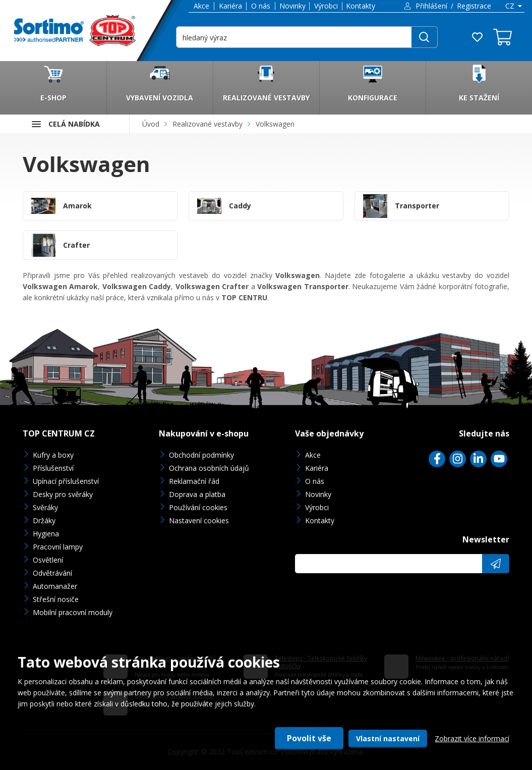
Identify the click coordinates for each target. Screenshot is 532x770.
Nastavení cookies (199, 520)
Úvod (151, 124)
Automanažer (55, 586)
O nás (261, 6)
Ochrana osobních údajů (209, 468)
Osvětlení (48, 560)
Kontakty (361, 6)
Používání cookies (198, 507)
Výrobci (326, 6)
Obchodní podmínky (201, 455)
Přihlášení (431, 6)
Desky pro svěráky (63, 494)
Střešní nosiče (56, 599)
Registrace (474, 6)
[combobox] (513, 6)
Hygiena (46, 534)
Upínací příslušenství (66, 481)
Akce (201, 6)
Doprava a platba (197, 494)
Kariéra (230, 6)
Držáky (44, 520)
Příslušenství (53, 468)
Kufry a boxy (53, 455)
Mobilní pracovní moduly (73, 612)
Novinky (292, 6)
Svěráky (45, 507)
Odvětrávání (52, 573)
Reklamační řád (194, 481)
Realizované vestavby (208, 124)
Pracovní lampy (58, 547)
